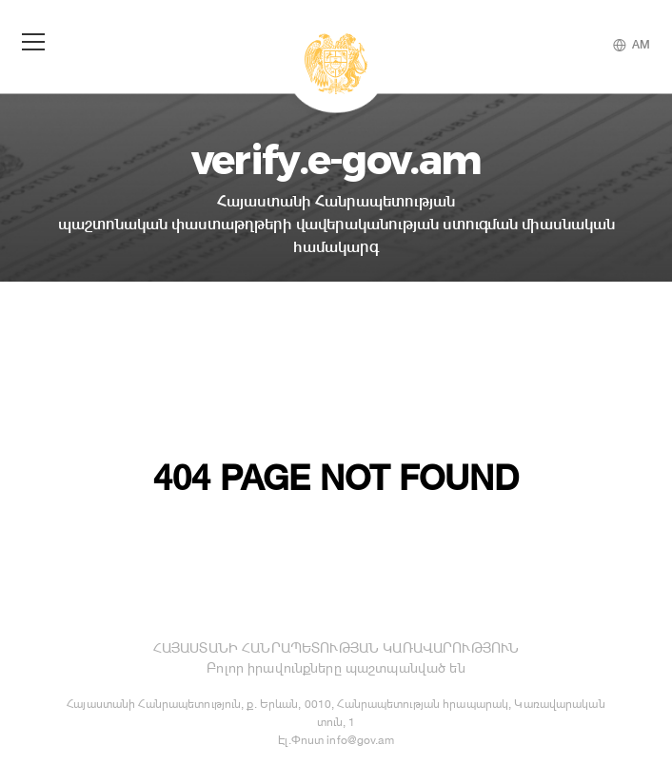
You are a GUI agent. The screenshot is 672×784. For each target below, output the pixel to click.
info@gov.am (360, 740)
